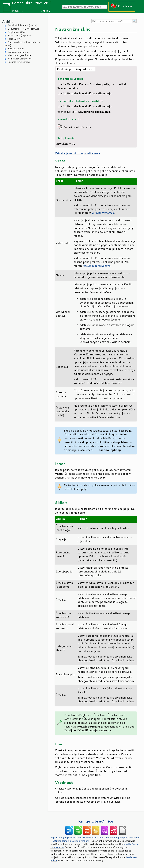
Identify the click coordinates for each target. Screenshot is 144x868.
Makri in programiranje (19, 55)
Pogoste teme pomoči (19, 62)
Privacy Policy (85, 838)
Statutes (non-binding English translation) (118, 838)
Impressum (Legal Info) (63, 838)
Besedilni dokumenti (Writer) (22, 25)
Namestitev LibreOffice (20, 59)
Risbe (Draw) (14, 39)
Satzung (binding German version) (71, 841)
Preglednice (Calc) (17, 32)
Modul (16, 11)
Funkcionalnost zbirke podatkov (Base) (22, 44)
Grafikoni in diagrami (18, 52)
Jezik (45, 11)
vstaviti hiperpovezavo (96, 266)
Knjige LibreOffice (96, 821)
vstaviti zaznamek (103, 213)
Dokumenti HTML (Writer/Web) (24, 29)
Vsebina (7, 21)
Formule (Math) (16, 49)
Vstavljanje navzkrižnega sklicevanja (77, 153)
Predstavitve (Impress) (19, 35)
